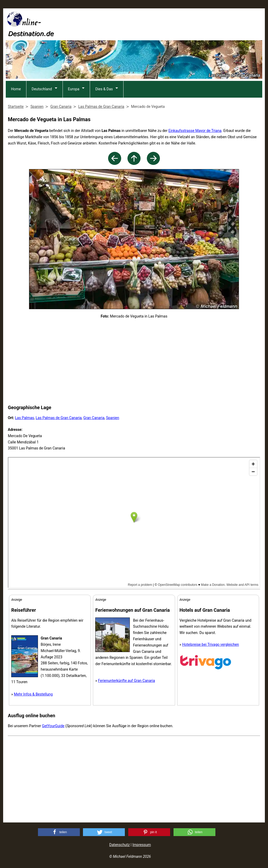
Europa (74, 89)
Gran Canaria (94, 418)
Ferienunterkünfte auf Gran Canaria (126, 681)
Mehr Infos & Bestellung (33, 694)
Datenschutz (120, 845)
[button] (59, 832)
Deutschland (42, 89)
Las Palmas (24, 418)
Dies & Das (104, 89)
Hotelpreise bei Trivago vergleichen (211, 644)
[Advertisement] (167, 24)
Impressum (142, 845)
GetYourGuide (53, 726)
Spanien (113, 418)
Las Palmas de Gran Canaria (59, 418)
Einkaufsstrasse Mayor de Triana (195, 131)
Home (16, 89)
